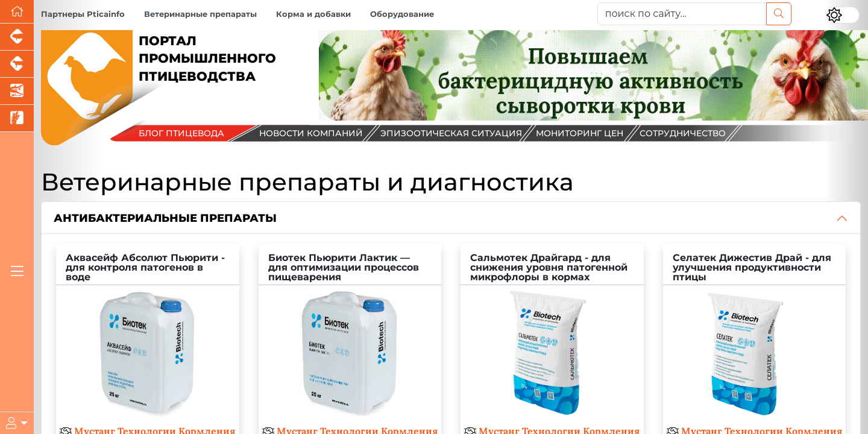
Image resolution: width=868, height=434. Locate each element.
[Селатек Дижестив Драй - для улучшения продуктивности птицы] (755, 335)
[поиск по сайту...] (682, 14)
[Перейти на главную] (17, 12)
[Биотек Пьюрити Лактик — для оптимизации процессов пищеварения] (350, 335)
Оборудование (402, 14)
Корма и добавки (313, 14)
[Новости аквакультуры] (17, 91)
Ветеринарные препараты (200, 14)
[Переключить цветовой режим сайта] (843, 15)
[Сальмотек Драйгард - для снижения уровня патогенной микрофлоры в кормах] (552, 335)
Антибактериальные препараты (165, 218)
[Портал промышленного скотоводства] (17, 64)
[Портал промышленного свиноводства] (17, 37)
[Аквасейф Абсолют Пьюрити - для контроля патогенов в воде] (148, 335)
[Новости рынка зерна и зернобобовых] (17, 118)
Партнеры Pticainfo (83, 14)
